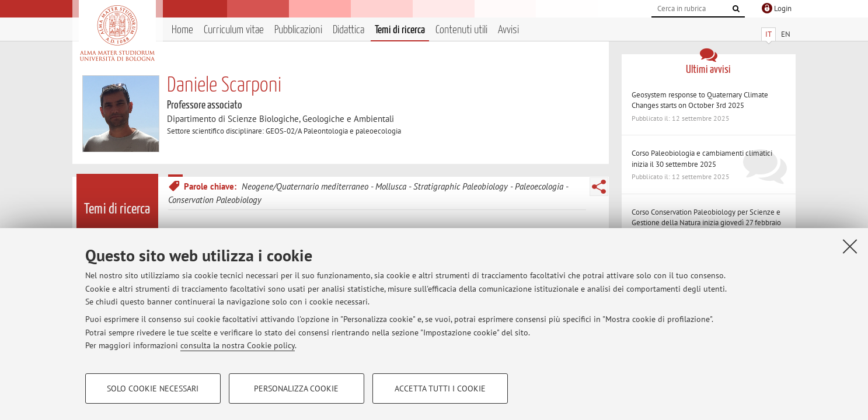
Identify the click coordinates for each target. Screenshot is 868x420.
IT (768, 34)
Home (182, 30)
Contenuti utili (461, 30)
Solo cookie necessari (153, 388)
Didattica (348, 30)
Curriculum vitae (234, 30)
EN (786, 34)
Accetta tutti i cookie (440, 388)
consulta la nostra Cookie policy (238, 345)
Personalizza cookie (296, 388)
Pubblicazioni (298, 30)
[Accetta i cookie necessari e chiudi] (850, 246)
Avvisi (508, 30)
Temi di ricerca (400, 30)
